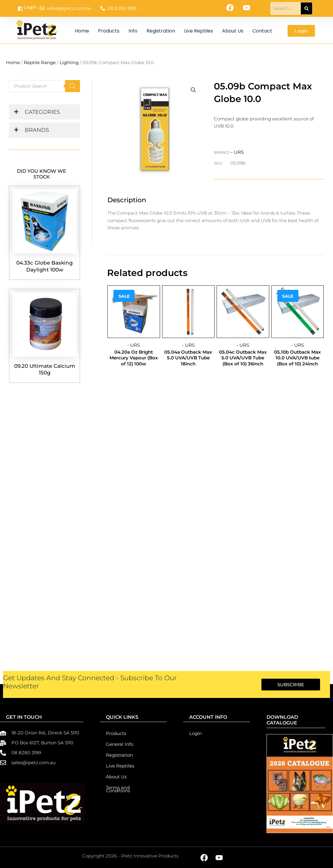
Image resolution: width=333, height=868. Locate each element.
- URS (134, 345)
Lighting (69, 62)
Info (133, 31)
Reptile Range (40, 62)
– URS (237, 152)
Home (82, 31)
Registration (161, 31)
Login (30, 7)
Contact (262, 31)
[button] (193, 90)
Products (109, 31)
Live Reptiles (199, 31)
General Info (120, 744)
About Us (233, 31)
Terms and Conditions (118, 789)
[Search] (307, 8)
